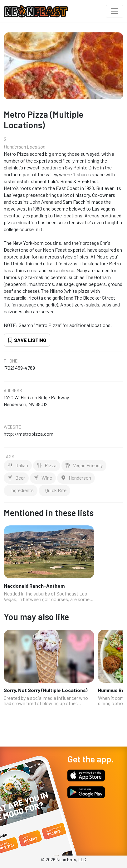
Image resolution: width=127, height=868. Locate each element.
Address (13, 391)
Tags (9, 457)
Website (12, 427)
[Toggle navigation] (115, 11)
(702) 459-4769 (19, 368)
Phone (11, 361)
